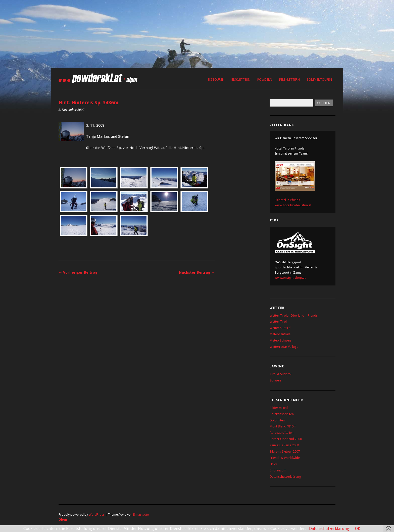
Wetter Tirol (278, 322)
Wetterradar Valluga (284, 347)
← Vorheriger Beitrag (78, 272)
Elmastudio (141, 515)
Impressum (278, 470)
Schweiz (275, 380)
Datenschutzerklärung (285, 477)
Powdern (265, 80)
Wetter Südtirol (280, 328)
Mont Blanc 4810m (283, 426)
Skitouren (216, 80)
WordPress (97, 515)
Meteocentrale (280, 334)
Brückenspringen (282, 414)
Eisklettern (241, 80)
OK (358, 529)
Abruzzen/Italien (282, 433)
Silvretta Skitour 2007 (285, 451)
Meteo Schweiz (280, 340)
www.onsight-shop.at (290, 278)
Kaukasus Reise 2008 (284, 445)
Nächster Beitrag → (197, 272)
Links (273, 464)
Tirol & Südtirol (281, 374)
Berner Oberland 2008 (286, 439)
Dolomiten (277, 420)
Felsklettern (289, 80)
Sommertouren (319, 80)
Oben (63, 520)
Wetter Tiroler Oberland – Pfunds (294, 316)
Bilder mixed (279, 408)
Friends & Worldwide (285, 458)
